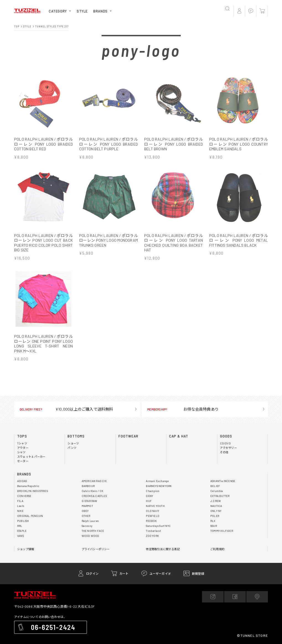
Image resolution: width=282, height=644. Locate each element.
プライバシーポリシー (96, 554)
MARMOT (87, 511)
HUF (149, 506)
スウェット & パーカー (31, 462)
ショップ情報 (26, 554)
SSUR (214, 531)
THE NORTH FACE (93, 536)
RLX (213, 526)
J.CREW (216, 506)
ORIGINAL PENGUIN (30, 521)
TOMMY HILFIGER (222, 536)
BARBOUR (88, 491)
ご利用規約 (217, 554)
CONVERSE (24, 501)
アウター (23, 453)
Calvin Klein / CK (92, 496)
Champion (153, 496)
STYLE (82, 11)
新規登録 (198, 579)
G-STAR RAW (90, 506)
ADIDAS (22, 486)
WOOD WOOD (90, 541)
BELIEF (215, 491)
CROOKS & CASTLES (94, 501)
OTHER (86, 521)
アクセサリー (228, 453)
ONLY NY (216, 516)
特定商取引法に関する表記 (163, 554)
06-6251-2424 (53, 632)
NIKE (20, 516)
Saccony (87, 531)
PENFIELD (153, 521)
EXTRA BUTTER (220, 501)
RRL (20, 531)
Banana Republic (28, 491)
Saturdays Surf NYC (158, 531)
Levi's (21, 511)
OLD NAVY (152, 516)
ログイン (92, 579)
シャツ (21, 457)
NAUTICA (216, 511)
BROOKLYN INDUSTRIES (33, 496)
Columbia (217, 496)
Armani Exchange (157, 486)
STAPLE (22, 536)
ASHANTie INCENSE (223, 486)
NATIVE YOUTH (155, 511)
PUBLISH (23, 526)
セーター (23, 466)
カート (124, 579)
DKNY (149, 501)
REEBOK (151, 526)
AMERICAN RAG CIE (94, 486)
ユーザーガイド (160, 579)
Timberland (153, 536)
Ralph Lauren (90, 526)
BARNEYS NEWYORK (159, 491)
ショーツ (73, 449)
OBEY (85, 516)
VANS (20, 541)
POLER (215, 521)
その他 (224, 457)
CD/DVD (225, 449)
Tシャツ (22, 449)
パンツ (72, 453)
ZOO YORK (152, 541)
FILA (20, 506)
